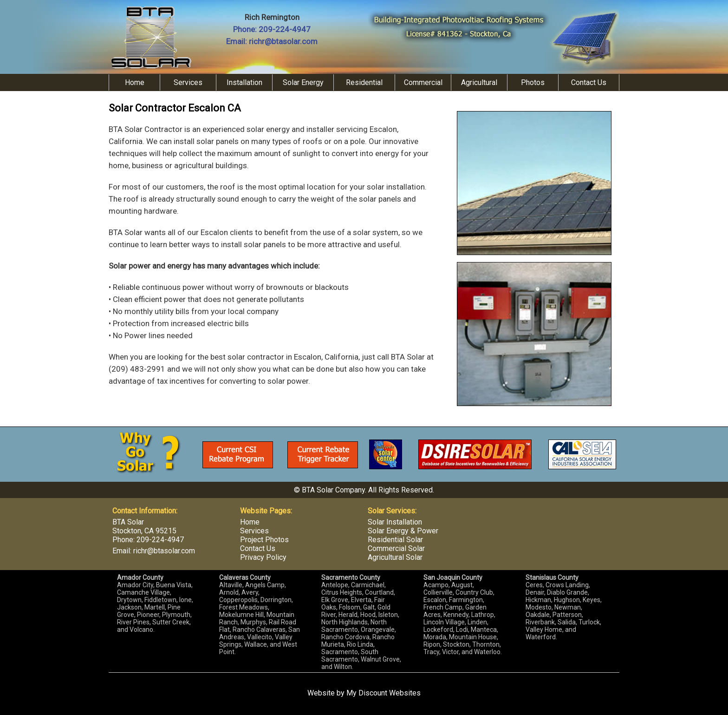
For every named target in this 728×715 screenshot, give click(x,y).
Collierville (438, 592)
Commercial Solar (396, 548)
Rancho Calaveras (259, 630)
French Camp (443, 607)
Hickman (538, 600)
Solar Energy (303, 82)
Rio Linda (360, 644)
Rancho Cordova (345, 637)
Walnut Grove (380, 659)
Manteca (484, 630)
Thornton (486, 644)
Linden (477, 622)
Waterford (541, 637)
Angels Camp (265, 585)
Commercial (423, 82)
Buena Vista (174, 585)
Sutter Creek (171, 622)
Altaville (231, 585)
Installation (244, 82)
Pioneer (148, 615)
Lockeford (438, 630)
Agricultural (479, 82)
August (462, 585)
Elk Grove (335, 600)
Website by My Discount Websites (364, 693)
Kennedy (456, 615)
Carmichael (368, 585)
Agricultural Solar (395, 557)
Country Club (474, 592)
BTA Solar (128, 522)
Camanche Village (143, 592)
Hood (368, 615)
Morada (435, 637)
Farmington (466, 600)
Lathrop (483, 615)
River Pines (133, 622)
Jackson (129, 607)
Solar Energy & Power (403, 531)
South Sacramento (350, 656)
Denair (535, 592)
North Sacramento (354, 626)
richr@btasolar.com (283, 41)
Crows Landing (567, 585)
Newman (568, 607)
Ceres (534, 585)
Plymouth (176, 615)
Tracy (431, 652)
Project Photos (264, 540)
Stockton (456, 644)
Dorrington (276, 600)
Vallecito (260, 637)
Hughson (567, 600)
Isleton (388, 615)
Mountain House (473, 637)
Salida (567, 622)
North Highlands (344, 622)
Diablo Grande (567, 592)
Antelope (335, 585)
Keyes (591, 600)
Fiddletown (160, 600)
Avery (250, 592)
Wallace (256, 644)
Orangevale (378, 630)
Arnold (229, 592)
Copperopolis (238, 600)
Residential (364, 82)
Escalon (435, 600)
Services (188, 82)
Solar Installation (395, 522)
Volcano (141, 630)
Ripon (432, 644)
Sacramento (340, 652)
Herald (348, 615)
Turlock (589, 622)
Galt (369, 607)
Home (135, 82)
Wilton (343, 667)
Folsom (350, 607)
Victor (450, 652)
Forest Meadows (244, 607)
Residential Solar (395, 540)
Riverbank (540, 622)
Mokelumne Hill (241, 615)
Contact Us (589, 82)
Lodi (462, 630)
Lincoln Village (444, 622)
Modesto (539, 607)
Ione (185, 600)
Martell (155, 607)
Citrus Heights (342, 592)
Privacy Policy (263, 557)
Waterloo (487, 652)
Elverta (361, 600)
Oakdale (538, 615)
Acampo (436, 585)
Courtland (379, 592)
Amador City (135, 585)
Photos (533, 82)
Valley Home (544, 630)
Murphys (253, 622)
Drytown (129, 600)
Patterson (567, 615)
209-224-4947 (285, 29)
